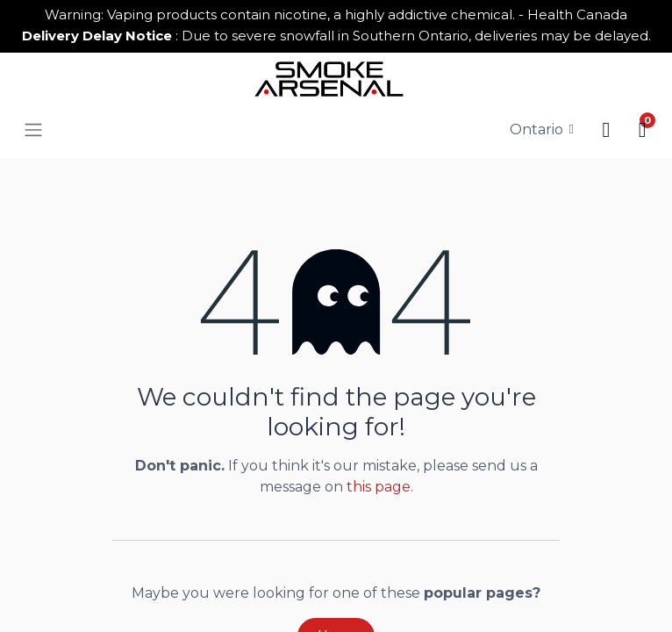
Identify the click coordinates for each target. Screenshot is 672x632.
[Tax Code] (542, 129)
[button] (606, 129)
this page (379, 487)
